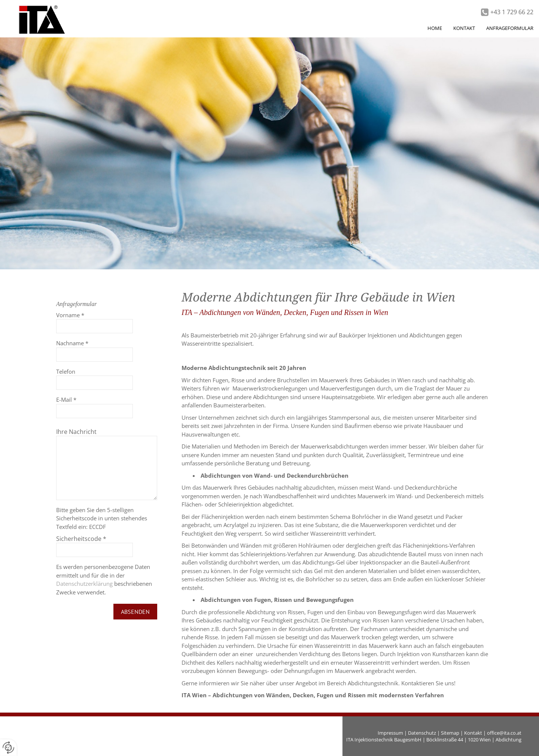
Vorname (70, 315)
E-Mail (66, 400)
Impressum (390, 733)
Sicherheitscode (81, 539)
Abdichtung (508, 740)
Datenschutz (422, 733)
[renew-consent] (8, 748)
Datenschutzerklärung (84, 584)
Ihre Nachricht (76, 432)
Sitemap (450, 733)
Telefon (66, 371)
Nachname (72, 343)
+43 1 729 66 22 (512, 12)
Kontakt (473, 733)
